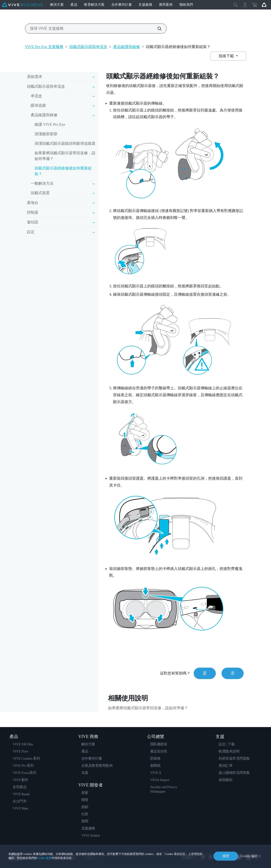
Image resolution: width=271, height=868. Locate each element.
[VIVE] (22, 5)
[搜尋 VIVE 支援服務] (157, 29)
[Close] (236, 5)
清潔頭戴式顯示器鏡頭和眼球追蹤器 (65, 143)
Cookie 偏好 (249, 856)
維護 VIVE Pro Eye (50, 124)
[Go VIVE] (264, 5)
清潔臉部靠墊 (46, 134)
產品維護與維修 (127, 47)
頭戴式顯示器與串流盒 (88, 47)
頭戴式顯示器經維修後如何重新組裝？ (63, 171)
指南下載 (227, 56)
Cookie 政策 (44, 858)
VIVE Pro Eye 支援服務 (44, 47)
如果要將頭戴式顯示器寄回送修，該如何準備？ (65, 156)
